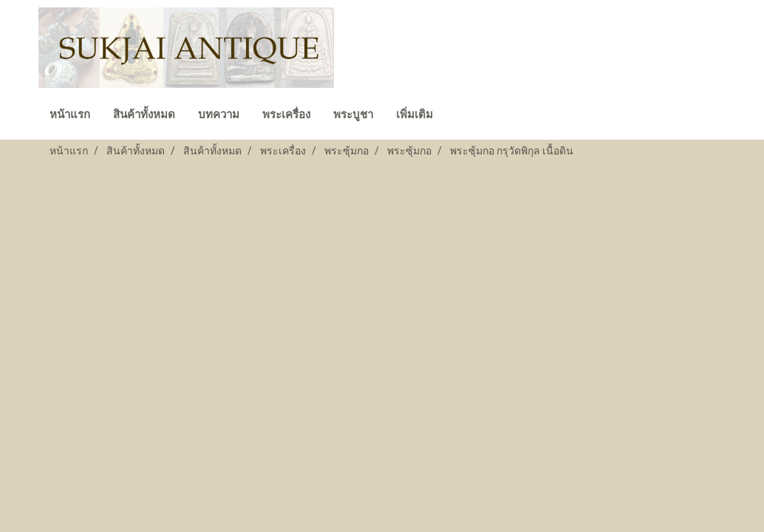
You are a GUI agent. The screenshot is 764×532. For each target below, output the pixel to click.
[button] (457, 116)
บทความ (219, 115)
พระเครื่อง (286, 115)
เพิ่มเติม (415, 115)
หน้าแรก (70, 115)
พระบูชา (353, 115)
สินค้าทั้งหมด (144, 115)
